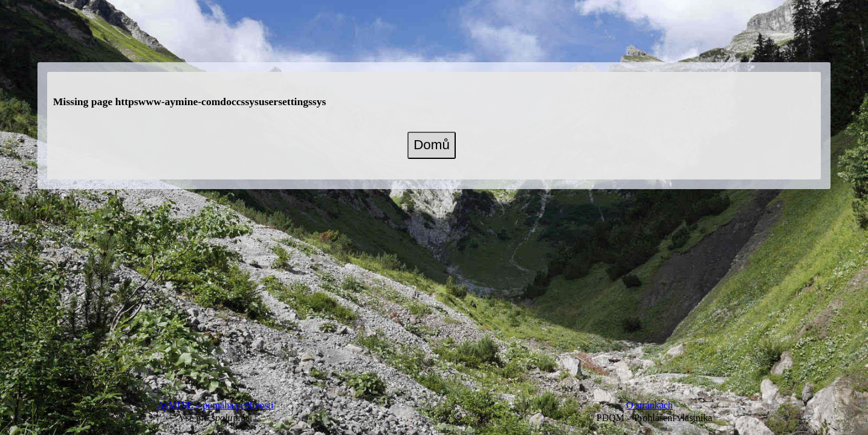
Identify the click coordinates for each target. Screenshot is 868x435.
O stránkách (649, 405)
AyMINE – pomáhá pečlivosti (216, 405)
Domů (432, 145)
